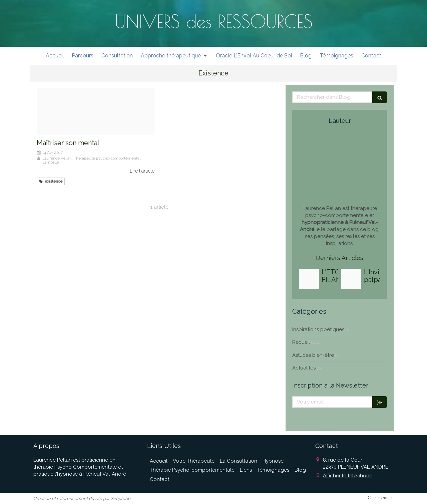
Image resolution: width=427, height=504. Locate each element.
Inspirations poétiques (318, 329)
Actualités (304, 368)
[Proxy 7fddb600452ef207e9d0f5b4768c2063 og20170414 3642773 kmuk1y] (96, 112)
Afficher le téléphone (348, 476)
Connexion (381, 498)
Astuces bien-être (313, 355)
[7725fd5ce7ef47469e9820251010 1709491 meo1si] (309, 279)
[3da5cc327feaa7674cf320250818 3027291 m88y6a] (351, 279)
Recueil (301, 342)
